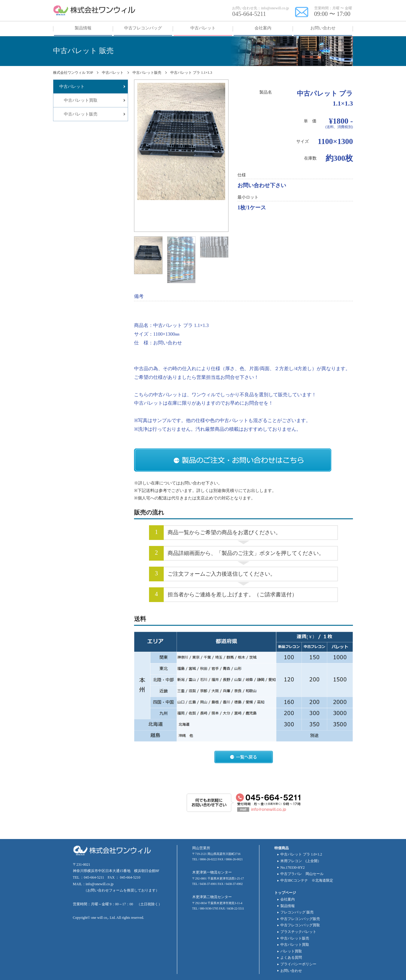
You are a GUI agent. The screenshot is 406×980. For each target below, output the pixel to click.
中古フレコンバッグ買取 (300, 925)
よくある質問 (291, 958)
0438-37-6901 (209, 884)
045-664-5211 (249, 14)
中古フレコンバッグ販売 (300, 919)
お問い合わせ (291, 971)
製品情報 (288, 906)
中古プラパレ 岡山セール (302, 874)
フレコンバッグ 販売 (297, 912)
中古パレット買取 (295, 945)
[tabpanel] (181, 141)
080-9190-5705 (209, 908)
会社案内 (288, 899)
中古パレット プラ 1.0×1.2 (301, 854)
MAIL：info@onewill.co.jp (93, 884)
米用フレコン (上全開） (301, 861)
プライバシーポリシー (298, 964)
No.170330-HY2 (293, 868)
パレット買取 (291, 951)
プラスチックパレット (298, 932)
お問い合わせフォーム (105, 890)
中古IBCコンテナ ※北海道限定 (307, 880)
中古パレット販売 (295, 938)
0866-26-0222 (209, 859)
